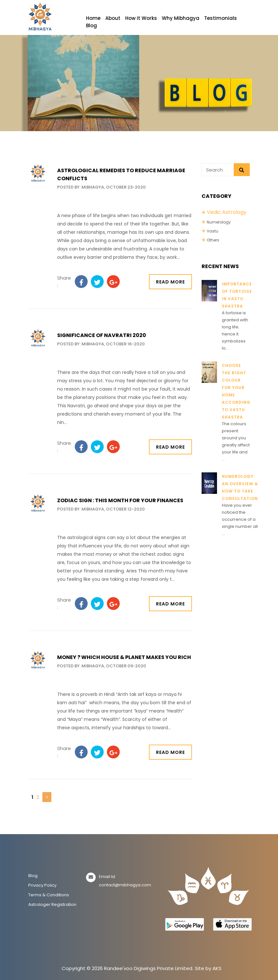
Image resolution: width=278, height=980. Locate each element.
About (113, 18)
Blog (91, 25)
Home (93, 18)
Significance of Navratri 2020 (102, 335)
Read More (170, 282)
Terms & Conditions (49, 895)
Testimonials (221, 18)
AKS (217, 968)
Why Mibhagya (181, 18)
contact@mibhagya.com (125, 885)
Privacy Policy (42, 885)
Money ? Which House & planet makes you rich (124, 657)
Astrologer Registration (52, 904)
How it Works (141, 18)
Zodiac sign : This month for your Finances (120, 500)
